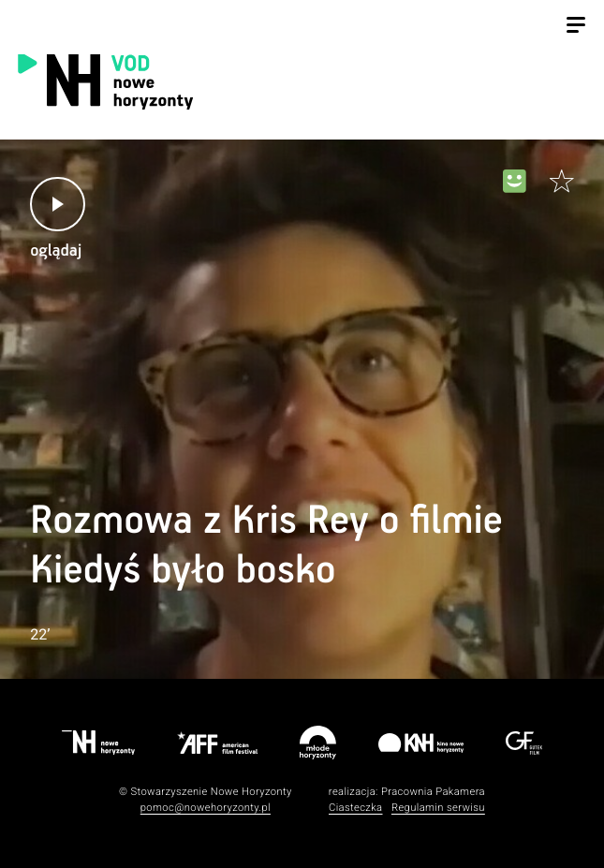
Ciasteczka (356, 808)
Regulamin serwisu (438, 808)
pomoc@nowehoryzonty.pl (206, 808)
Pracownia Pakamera (433, 792)
